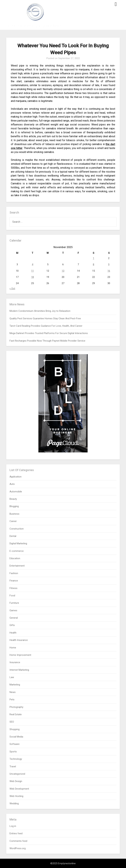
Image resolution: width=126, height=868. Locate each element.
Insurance (15, 662)
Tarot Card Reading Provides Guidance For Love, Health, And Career (46, 326)
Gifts (12, 625)
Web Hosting (16, 796)
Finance (14, 581)
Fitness (13, 588)
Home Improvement (20, 655)
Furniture (14, 603)
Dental (13, 536)
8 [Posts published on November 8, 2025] (94, 264)
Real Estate (16, 714)
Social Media (16, 737)
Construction (17, 529)
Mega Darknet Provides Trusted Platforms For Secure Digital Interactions (49, 333)
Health (13, 633)
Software (15, 744)
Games (13, 610)
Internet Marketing (19, 670)
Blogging (14, 506)
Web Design (16, 781)
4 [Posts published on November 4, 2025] (32, 264)
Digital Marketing (18, 543)
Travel (13, 766)
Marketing (15, 685)
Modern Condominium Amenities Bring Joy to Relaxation (40, 311)
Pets (12, 700)
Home (13, 648)
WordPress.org (18, 848)
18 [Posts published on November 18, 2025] (32, 277)
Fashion (14, 573)
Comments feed (18, 841)
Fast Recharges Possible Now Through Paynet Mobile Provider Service (47, 341)
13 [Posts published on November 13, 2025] (63, 271)
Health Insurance (19, 640)
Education (15, 558)
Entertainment (17, 566)
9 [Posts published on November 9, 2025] (109, 264)
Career (13, 521)
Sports (13, 752)
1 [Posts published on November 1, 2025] (94, 258)
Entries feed (16, 833)
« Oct (12, 289)
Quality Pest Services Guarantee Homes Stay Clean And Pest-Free (45, 318)
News (13, 692)
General (14, 618)
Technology (16, 759)
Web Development (19, 789)
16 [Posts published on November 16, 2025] (109, 271)
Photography (16, 707)
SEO (12, 722)
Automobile (16, 492)
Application (16, 477)
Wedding (14, 803)
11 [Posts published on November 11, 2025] (32, 271)
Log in (13, 826)
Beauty (13, 499)
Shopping (15, 729)
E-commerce (17, 551)
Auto (12, 484)
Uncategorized (17, 774)
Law (12, 677)
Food (12, 596)
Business (14, 514)
